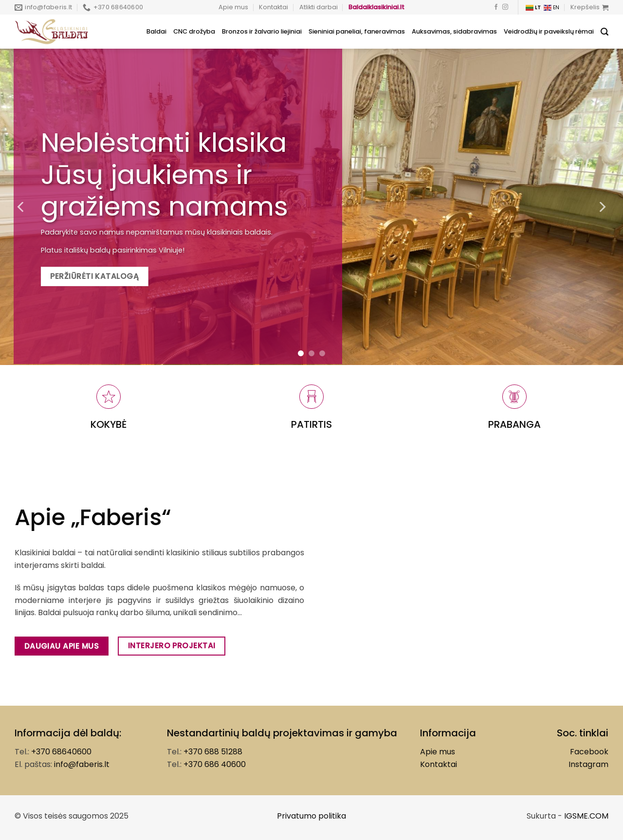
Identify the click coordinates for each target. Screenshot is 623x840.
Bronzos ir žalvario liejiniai (262, 31)
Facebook (589, 752)
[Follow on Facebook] (496, 7)
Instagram (588, 764)
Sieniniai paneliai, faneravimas (357, 31)
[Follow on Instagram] (505, 7)
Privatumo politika (311, 816)
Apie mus (233, 7)
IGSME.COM (586, 816)
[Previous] (21, 207)
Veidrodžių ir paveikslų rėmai (549, 31)
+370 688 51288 (213, 752)
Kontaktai (274, 7)
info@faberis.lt (82, 764)
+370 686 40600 (215, 764)
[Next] (602, 207)
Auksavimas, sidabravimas (454, 31)
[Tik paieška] (605, 32)
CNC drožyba (194, 31)
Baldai (156, 31)
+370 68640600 (61, 752)
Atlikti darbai (319, 7)
